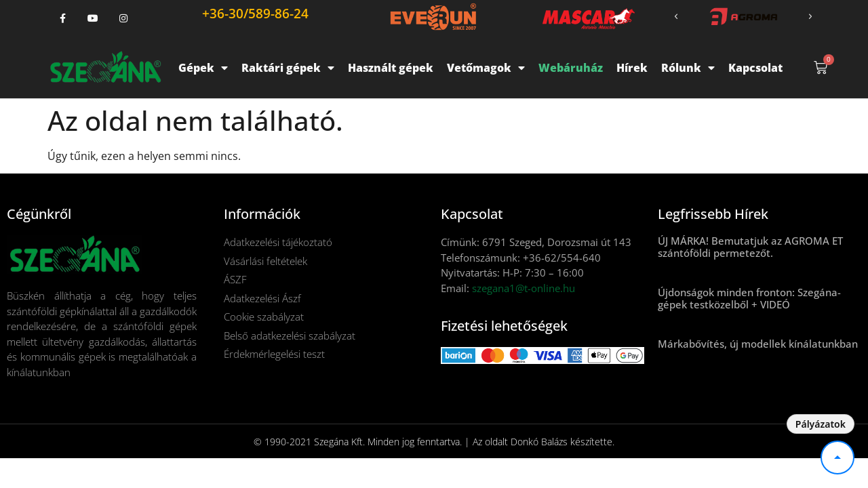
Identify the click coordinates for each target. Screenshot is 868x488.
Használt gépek (391, 68)
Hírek (632, 68)
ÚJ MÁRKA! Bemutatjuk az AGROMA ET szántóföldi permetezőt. (750, 247)
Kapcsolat (755, 68)
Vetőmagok (486, 68)
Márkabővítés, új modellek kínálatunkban (758, 344)
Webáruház (571, 68)
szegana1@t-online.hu (524, 288)
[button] (676, 17)
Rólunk (688, 68)
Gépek (203, 68)
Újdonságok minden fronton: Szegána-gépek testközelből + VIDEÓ (749, 298)
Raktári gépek (288, 68)
